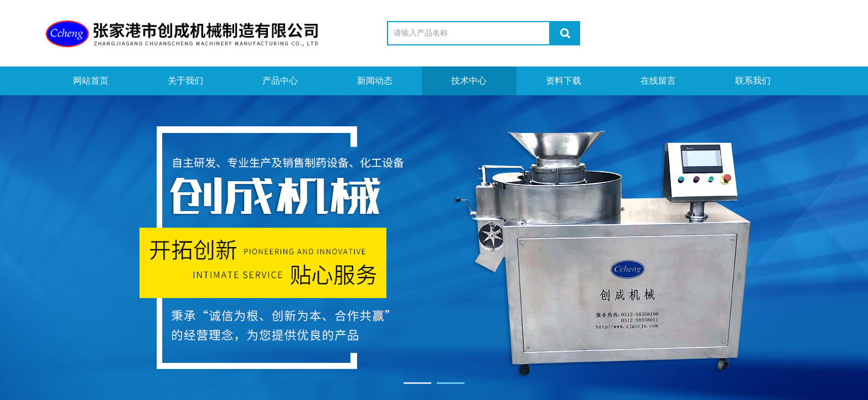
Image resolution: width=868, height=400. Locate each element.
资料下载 (564, 81)
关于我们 (185, 81)
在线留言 (658, 81)
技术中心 (469, 81)
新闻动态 (375, 81)
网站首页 (91, 81)
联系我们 (753, 81)
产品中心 (280, 81)
